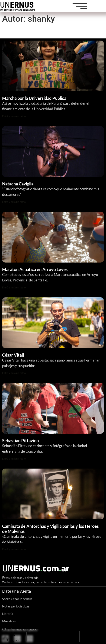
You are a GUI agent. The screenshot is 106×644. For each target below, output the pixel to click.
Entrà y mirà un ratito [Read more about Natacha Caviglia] (14, 202)
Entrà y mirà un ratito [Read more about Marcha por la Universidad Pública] (14, 116)
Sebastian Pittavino (20, 441)
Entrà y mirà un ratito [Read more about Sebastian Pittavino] (14, 459)
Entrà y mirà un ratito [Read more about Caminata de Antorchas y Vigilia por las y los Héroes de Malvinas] (14, 549)
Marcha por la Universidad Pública (34, 98)
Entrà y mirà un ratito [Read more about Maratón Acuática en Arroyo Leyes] (14, 288)
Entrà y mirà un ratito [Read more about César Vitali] (14, 373)
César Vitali (13, 355)
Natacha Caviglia (18, 184)
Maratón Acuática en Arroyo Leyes (35, 269)
